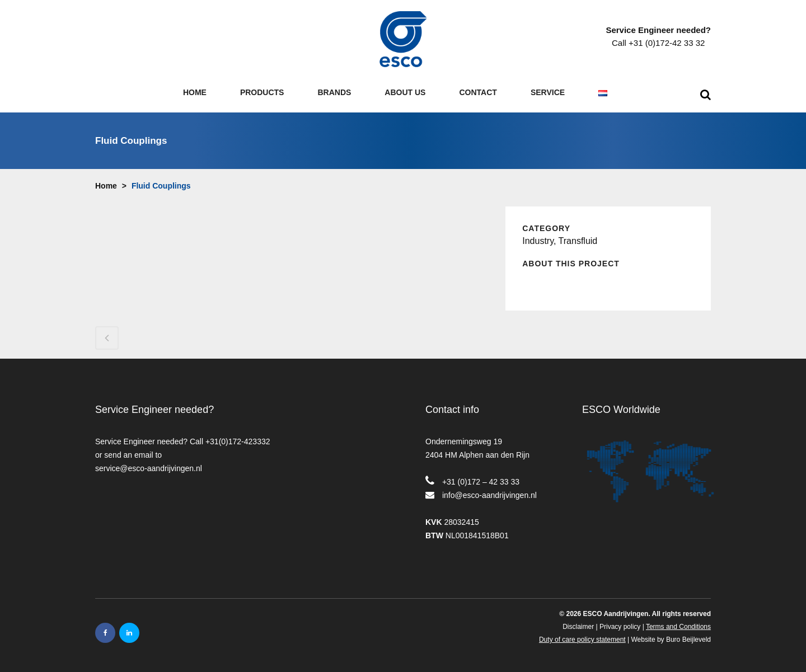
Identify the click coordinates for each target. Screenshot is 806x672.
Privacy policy (620, 627)
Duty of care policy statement (582, 640)
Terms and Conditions (678, 627)
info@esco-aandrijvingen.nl (489, 495)
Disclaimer (578, 627)
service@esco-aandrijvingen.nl (149, 468)
